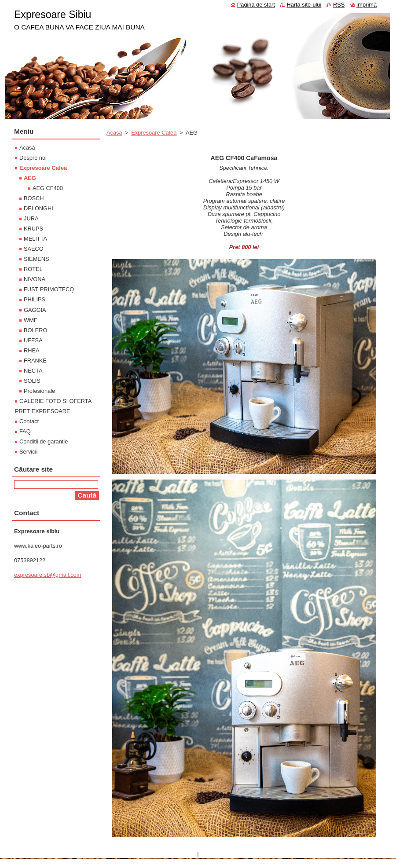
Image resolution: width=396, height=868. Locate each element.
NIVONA (35, 279)
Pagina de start (256, 5)
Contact (29, 421)
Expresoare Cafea (154, 133)
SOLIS (32, 381)
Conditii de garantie (44, 441)
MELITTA (35, 239)
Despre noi (33, 158)
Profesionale (39, 391)
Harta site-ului (304, 5)
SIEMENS (37, 259)
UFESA (33, 340)
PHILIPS (35, 299)
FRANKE (35, 361)
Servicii (28, 452)
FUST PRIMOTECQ (49, 289)
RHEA (32, 350)
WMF (31, 320)
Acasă (114, 133)
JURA (31, 218)
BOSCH (34, 198)
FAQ (25, 431)
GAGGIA (35, 310)
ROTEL (33, 269)
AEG (30, 178)
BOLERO (35, 330)
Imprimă (367, 5)
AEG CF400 (48, 188)
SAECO (34, 249)
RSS (339, 5)
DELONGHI (38, 208)
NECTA (33, 371)
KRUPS (33, 229)
